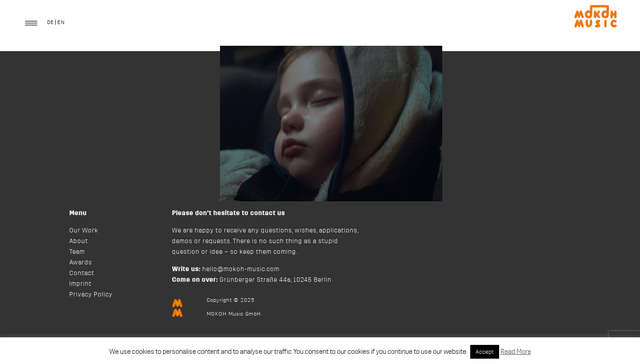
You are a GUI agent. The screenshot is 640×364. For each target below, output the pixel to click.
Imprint (80, 284)
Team (77, 252)
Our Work (84, 231)
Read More (516, 352)
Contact (82, 273)
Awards (81, 263)
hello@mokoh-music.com (241, 269)
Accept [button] (485, 352)
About (79, 241)
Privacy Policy (91, 295)
